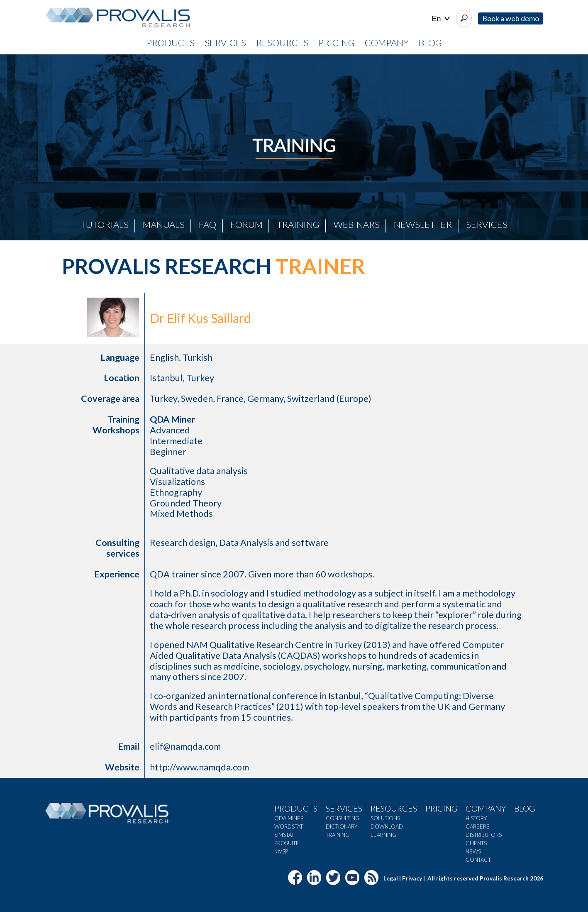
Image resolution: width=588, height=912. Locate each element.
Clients (476, 843)
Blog (525, 808)
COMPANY (387, 43)
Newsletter (423, 224)
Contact (478, 860)
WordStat (289, 826)
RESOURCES (282, 43)
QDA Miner (289, 818)
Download (387, 826)
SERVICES (225, 43)
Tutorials (105, 224)
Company (486, 808)
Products (296, 808)
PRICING (337, 43)
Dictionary (342, 826)
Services (487, 224)
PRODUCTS (171, 43)
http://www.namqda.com (199, 767)
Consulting (343, 818)
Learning (383, 835)
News (473, 851)
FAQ (207, 224)
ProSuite (287, 843)
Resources (394, 808)
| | (441, 19)
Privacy (412, 878)
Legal (391, 878)
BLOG (430, 43)
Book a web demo (511, 18)
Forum (246, 224)
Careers (477, 826)
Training (298, 224)
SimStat (284, 835)
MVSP (281, 851)
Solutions (385, 818)
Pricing (441, 808)
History (476, 818)
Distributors (484, 835)
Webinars (357, 224)
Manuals (164, 224)
